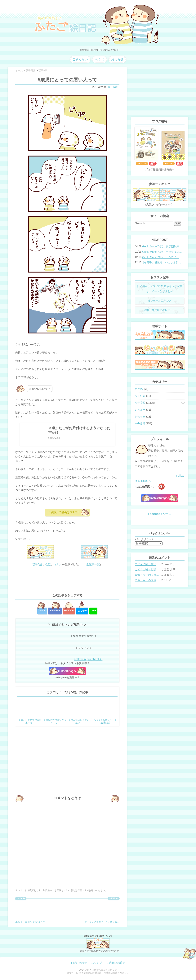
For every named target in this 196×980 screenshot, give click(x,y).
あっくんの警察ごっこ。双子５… (102, 912)
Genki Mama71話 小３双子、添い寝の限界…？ (162, 257)
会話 (48, 564)
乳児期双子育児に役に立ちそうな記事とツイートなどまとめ (160, 289)
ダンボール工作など (160, 301)
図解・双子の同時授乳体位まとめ (147, 575)
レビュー (140, 410)
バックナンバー (145, 539)
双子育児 (140, 403)
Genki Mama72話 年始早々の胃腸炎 (162, 252)
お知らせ (140, 417)
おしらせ (117, 59)
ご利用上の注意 (116, 963)
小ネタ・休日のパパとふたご (30, 912)
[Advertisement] (67, 580)
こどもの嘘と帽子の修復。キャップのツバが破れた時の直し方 (147, 564)
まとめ (139, 389)
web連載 (140, 423)
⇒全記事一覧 (92, 564)
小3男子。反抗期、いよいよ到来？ (162, 263)
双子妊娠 (140, 396)
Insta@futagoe (67, 671)
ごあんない (80, 59)
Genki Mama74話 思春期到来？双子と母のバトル (162, 246)
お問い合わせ (79, 963)
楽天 (153, 164)
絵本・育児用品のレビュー (160, 310)
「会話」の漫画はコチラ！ (64, 512)
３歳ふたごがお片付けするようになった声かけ (79, 430)
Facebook (55, 611)
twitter (42, 611)
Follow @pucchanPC (88, 659)
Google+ (69, 611)
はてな (82, 611)
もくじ (100, 59)
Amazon (142, 164)
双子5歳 (113, 87)
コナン (57, 564)
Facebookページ (160, 514)
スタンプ (97, 963)
